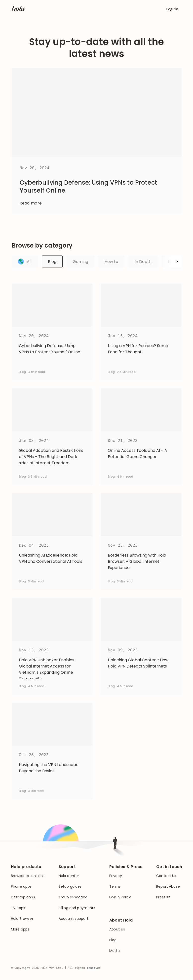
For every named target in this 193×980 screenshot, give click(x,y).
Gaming (80, 262)
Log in (172, 9)
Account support (74, 919)
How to (111, 262)
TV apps (18, 908)
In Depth (143, 262)
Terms (115, 887)
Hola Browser (22, 919)
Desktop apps (23, 897)
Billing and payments (77, 908)
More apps (20, 929)
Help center (69, 876)
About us (117, 929)
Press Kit (163, 897)
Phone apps (21, 887)
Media (115, 951)
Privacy (116, 876)
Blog (52, 262)
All (25, 261)
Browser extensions (28, 876)
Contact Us (166, 876)
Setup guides (70, 887)
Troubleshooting (73, 897)
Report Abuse (168, 887)
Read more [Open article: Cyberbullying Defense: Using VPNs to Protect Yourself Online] (31, 203)
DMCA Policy (120, 897)
